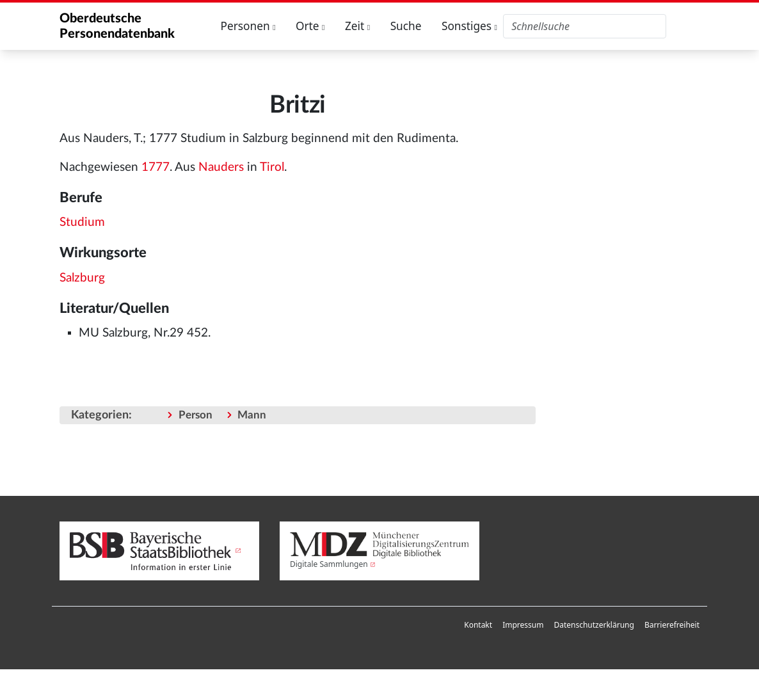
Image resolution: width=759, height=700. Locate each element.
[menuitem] (478, 625)
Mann (252, 415)
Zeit (357, 26)
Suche (406, 26)
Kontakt (478, 625)
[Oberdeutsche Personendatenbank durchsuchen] (585, 26)
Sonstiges (469, 26)
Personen (248, 26)
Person (196, 415)
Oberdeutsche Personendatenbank (117, 26)
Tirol (272, 167)
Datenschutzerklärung (594, 625)
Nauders (221, 167)
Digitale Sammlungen (329, 564)
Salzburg (82, 278)
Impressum (523, 625)
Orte (310, 26)
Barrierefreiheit (672, 625)
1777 (156, 167)
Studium (82, 222)
